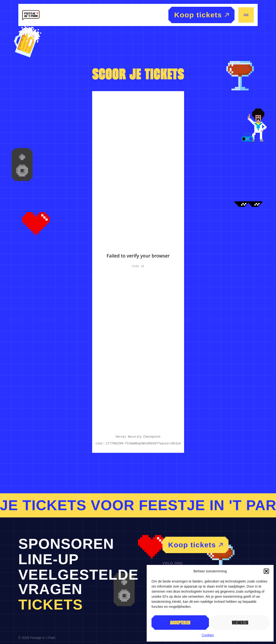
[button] (266, 571)
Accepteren (180, 623)
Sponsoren (66, 544)
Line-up (49, 559)
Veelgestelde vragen (78, 582)
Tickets (51, 605)
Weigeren (240, 623)
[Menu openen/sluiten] (246, 15)
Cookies (208, 635)
